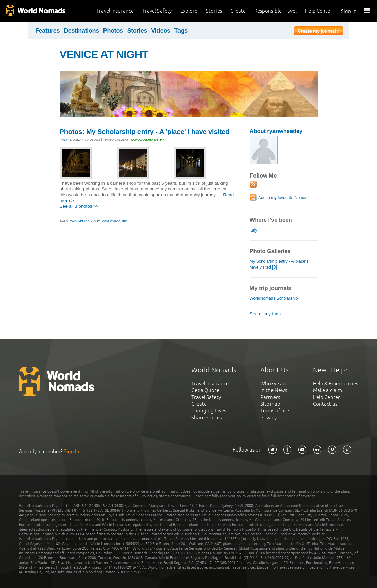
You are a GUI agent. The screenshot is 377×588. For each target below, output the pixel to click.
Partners (270, 397)
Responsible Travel (275, 11)
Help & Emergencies (335, 383)
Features (48, 31)
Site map (270, 404)
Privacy (268, 417)
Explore (189, 11)
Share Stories (206, 417)
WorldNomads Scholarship (274, 298)
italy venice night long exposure (98, 221)
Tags (181, 31)
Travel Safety (157, 11)
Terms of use (275, 411)
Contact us (325, 404)
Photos (113, 31)
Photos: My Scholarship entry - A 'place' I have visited (145, 132)
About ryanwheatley (276, 131)
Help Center (319, 11)
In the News (274, 390)
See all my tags (265, 314)
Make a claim (327, 390)
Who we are (274, 383)
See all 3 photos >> (79, 206)
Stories (214, 11)
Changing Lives (209, 411)
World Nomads (36, 11)
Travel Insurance (115, 11)
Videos (161, 31)
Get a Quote (205, 390)
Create (238, 11)
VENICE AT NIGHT (104, 54)
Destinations (81, 31)
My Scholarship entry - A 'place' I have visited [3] (279, 264)
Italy (253, 230)
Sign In (349, 11)
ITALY (64, 140)
